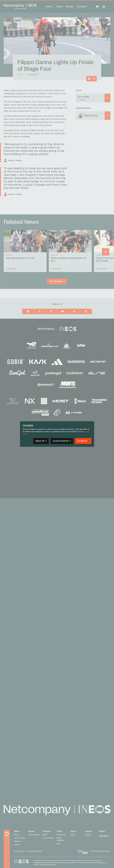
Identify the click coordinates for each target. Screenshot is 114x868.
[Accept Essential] (62, 441)
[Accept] (83, 441)
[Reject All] (41, 441)
